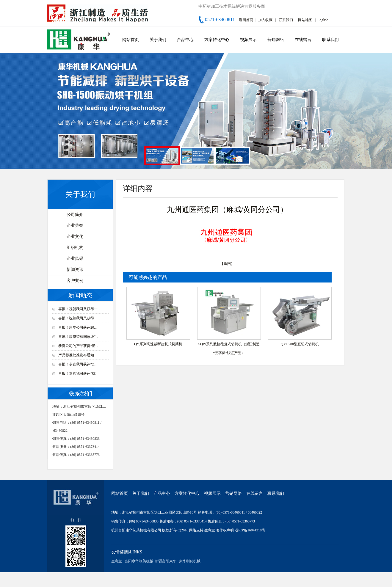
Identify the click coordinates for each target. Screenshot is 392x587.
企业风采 (75, 259)
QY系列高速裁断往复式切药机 (158, 344)
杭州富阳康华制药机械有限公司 (136, 530)
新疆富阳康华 (166, 561)
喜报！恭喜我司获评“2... (77, 364)
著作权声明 (225, 530)
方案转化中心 (217, 40)
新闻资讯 (75, 270)
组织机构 (75, 248)
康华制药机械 (190, 561)
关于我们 (158, 40)
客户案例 (75, 281)
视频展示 (248, 40)
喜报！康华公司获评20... (77, 327)
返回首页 (246, 20)
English (323, 20)
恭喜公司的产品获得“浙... (78, 346)
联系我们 (286, 20)
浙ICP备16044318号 (250, 530)
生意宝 (210, 530)
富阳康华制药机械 (139, 561)
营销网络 (276, 40)
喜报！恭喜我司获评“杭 (77, 373)
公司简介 (75, 215)
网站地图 (305, 20)
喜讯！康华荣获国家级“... (78, 337)
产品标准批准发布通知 (76, 355)
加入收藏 (265, 20)
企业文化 (75, 237)
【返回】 (227, 264)
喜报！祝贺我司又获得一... (79, 309)
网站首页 (131, 40)
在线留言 (303, 40)
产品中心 (185, 40)
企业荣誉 (75, 226)
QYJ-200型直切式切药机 (300, 344)
